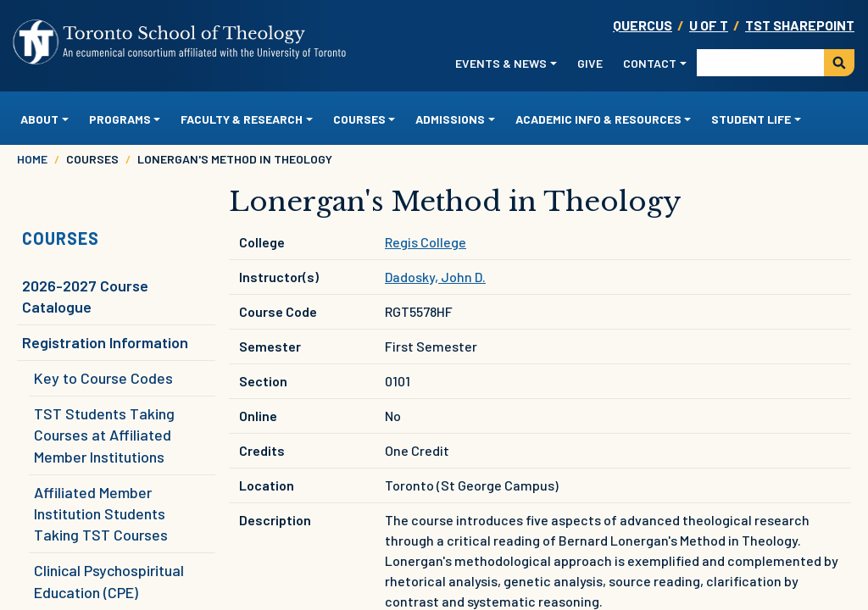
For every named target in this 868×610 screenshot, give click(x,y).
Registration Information (105, 342)
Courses (61, 238)
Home (32, 159)
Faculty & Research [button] (242, 119)
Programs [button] (120, 119)
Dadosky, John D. (435, 277)
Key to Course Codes (103, 378)
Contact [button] (650, 63)
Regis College (426, 242)
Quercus (643, 25)
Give (590, 63)
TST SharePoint (800, 25)
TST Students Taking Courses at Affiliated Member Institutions (104, 435)
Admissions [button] (450, 119)
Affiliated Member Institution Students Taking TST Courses (101, 513)
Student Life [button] (751, 119)
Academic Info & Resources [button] (598, 119)
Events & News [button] (501, 63)
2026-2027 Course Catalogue (85, 296)
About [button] (39, 119)
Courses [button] (359, 119)
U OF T (709, 25)
